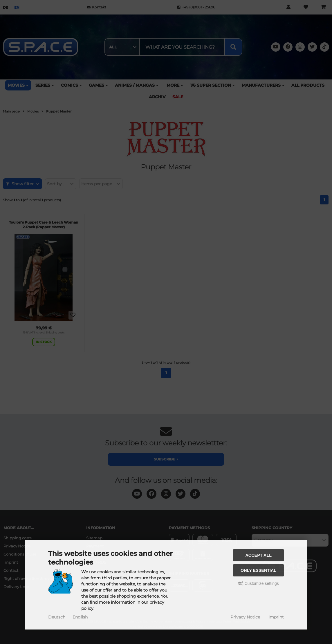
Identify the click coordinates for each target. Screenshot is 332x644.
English (80, 617)
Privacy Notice (245, 617)
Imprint (276, 617)
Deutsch (57, 617)
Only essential (258, 570)
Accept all (258, 555)
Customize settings (259, 583)
